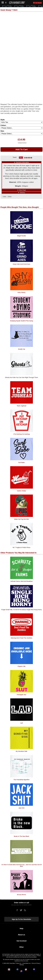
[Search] (7, 2)
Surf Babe (21, 462)
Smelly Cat (21, 349)
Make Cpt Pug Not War (21, 519)
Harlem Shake (22, 491)
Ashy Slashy (21, 292)
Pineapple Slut (21, 695)
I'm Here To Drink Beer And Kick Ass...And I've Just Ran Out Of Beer (21, 865)
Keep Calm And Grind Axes (21, 264)
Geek (5, 197)
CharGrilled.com (27, 963)
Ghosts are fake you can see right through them (21, 377)
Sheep (10, 197)
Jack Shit (22, 808)
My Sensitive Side (21, 751)
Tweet (15, 157)
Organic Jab (21, 666)
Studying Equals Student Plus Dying (21, 321)
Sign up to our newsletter (22, 919)
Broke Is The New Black (21, 836)
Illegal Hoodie (22, 236)
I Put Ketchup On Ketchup (21, 434)
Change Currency (22, 143)
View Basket (38, 3)
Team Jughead (21, 406)
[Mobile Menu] (2, 3)
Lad (21, 723)
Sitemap (22, 965)
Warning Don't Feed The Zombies (22, 638)
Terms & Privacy (36, 963)
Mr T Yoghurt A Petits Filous (21, 547)
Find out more (24, 961)
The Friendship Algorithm (21, 780)
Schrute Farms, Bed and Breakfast (21, 581)
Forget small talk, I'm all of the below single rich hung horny (21, 610)
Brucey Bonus (21, 895)
